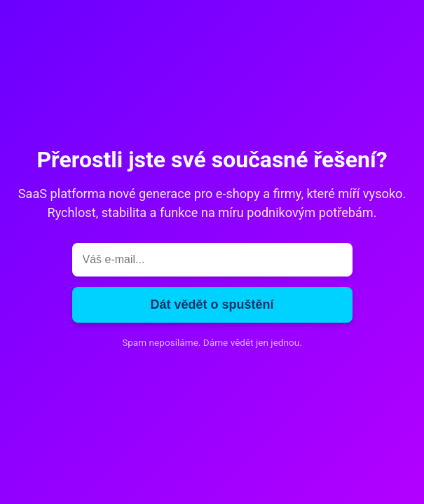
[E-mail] (212, 260)
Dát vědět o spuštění (212, 304)
